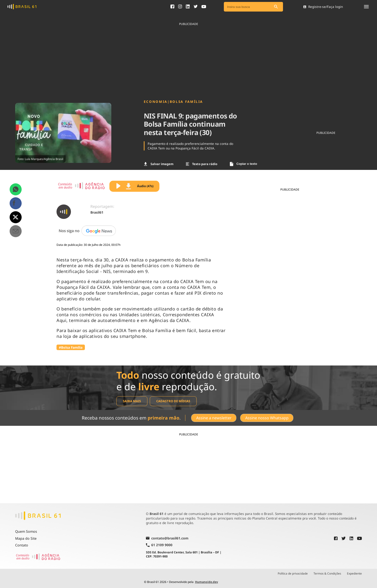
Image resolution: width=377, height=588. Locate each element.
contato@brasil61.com (167, 538)
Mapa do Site (26, 538)
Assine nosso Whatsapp (267, 418)
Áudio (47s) (140, 186)
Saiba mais (132, 401)
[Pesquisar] (276, 7)
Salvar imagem (159, 164)
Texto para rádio (202, 164)
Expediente (354, 573)
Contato (22, 545)
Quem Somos (26, 531)
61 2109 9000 (159, 545)
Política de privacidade (293, 573)
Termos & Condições (327, 573)
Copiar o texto (243, 164)
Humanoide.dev (207, 582)
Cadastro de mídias (173, 401)
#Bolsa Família (71, 347)
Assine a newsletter (214, 418)
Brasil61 (97, 212)
